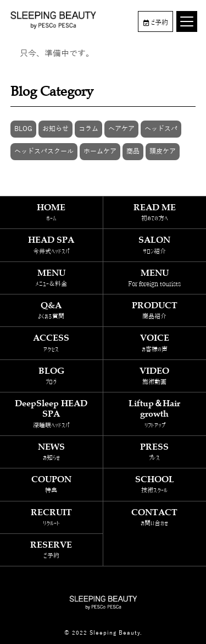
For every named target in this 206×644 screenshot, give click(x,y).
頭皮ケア (163, 151)
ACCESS (51, 343)
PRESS (155, 452)
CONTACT (155, 517)
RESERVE (51, 550)
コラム (88, 129)
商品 (133, 151)
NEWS (51, 452)
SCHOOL (155, 484)
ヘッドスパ (161, 129)
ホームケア (100, 151)
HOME (51, 212)
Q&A (51, 310)
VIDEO (155, 376)
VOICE (155, 343)
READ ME (155, 212)
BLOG (23, 129)
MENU (51, 278)
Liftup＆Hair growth (155, 414)
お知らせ (55, 129)
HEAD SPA (51, 245)
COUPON (51, 484)
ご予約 (156, 23)
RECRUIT (51, 517)
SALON (155, 245)
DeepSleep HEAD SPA (51, 414)
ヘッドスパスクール (44, 151)
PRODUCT (155, 310)
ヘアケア (121, 129)
